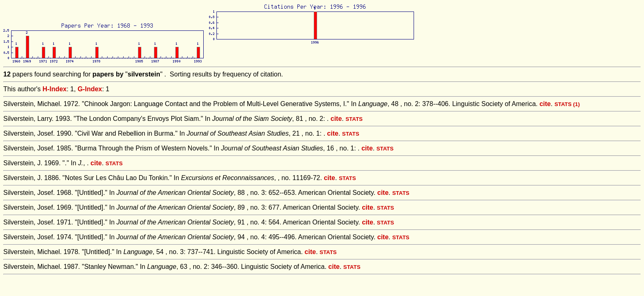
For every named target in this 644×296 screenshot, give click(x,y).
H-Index (55, 89)
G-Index (90, 89)
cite (545, 104)
